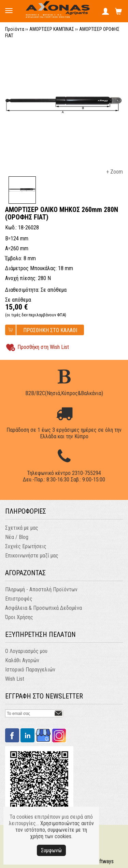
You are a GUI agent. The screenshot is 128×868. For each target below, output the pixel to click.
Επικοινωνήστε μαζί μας (32, 556)
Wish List (15, 679)
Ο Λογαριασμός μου (26, 651)
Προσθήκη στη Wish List (43, 347)
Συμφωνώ (51, 850)
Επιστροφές (19, 599)
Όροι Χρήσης (19, 617)
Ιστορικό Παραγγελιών (30, 670)
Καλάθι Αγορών (22, 660)
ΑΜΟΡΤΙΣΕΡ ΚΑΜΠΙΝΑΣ (52, 29)
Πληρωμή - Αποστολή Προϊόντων (41, 589)
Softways (104, 861)
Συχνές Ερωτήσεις (26, 546)
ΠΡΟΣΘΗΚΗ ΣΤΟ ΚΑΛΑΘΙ (50, 330)
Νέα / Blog (17, 537)
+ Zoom (115, 172)
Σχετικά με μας (22, 528)
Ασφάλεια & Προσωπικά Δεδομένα (44, 608)
